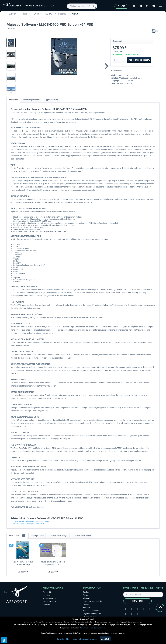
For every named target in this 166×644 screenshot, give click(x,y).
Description (13, 100)
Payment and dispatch (92, 614)
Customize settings (64, 639)
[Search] (94, 6)
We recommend (17, 536)
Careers (86, 604)
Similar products (37, 536)
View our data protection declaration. (93, 628)
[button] (4, 640)
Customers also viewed (82, 536)
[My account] (147, 6)
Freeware (47, 604)
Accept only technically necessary (85, 639)
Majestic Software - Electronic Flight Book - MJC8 (53, 563)
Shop (121, 6)
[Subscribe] (137, 601)
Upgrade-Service (52, 100)
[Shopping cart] (154, 6)
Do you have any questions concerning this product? (33, 521)
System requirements (31, 100)
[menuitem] (82, 6)
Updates (46, 595)
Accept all (105, 639)
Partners (87, 607)
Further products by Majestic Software (27, 523)
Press (85, 595)
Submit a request (50, 601)
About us (87, 598)
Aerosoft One (48, 592)
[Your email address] (143, 595)
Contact (86, 592)
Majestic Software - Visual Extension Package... (23, 563)
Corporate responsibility (93, 601)
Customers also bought (58, 536)
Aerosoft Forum (49, 598)
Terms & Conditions (91, 611)
